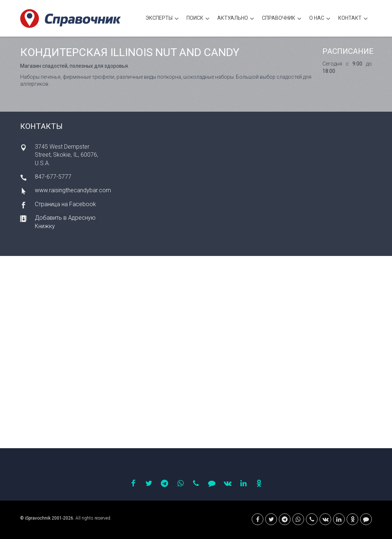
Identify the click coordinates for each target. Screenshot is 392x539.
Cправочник (282, 19)
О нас (320, 19)
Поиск (198, 19)
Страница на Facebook (65, 204)
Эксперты (162, 19)
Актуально (236, 19)
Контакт (353, 19)
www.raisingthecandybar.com (73, 190)
